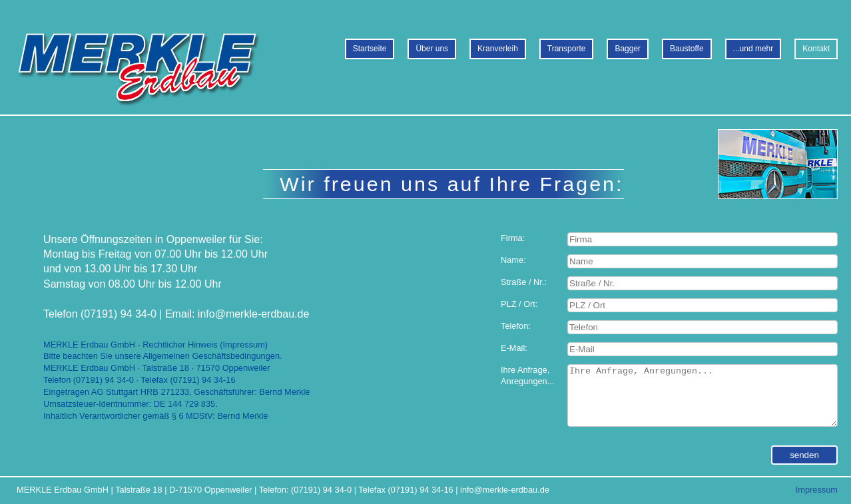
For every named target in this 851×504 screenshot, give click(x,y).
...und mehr (753, 49)
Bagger (628, 49)
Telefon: (516, 326)
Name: (513, 260)
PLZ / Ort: (519, 304)
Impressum (817, 490)
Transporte (567, 49)
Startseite (370, 49)
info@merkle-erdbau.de (505, 490)
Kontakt (816, 49)
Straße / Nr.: (524, 282)
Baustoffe (687, 49)
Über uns (432, 49)
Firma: (513, 238)
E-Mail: (514, 348)
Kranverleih (498, 49)
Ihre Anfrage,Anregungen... (527, 376)
